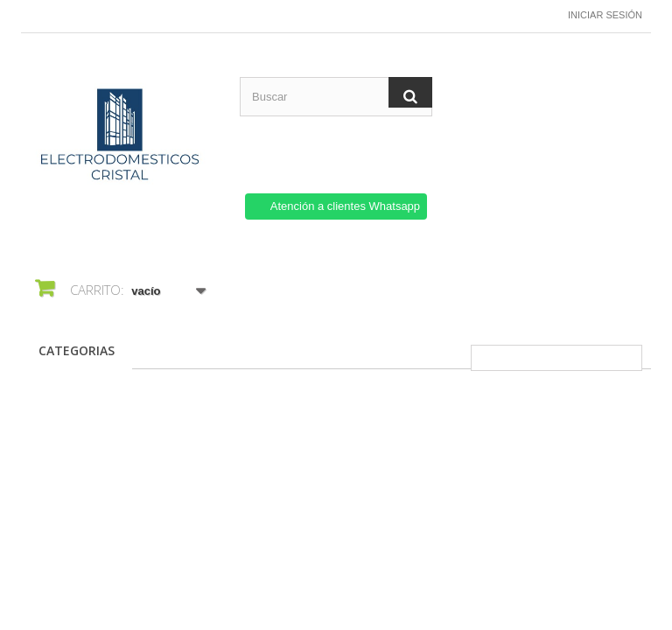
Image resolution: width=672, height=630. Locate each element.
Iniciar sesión (605, 15)
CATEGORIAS (77, 350)
